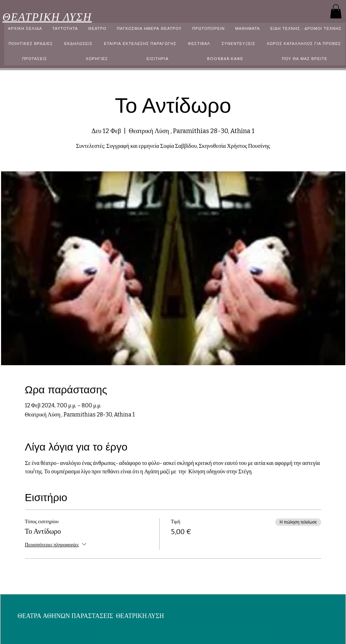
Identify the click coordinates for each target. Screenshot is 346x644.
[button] (336, 11)
